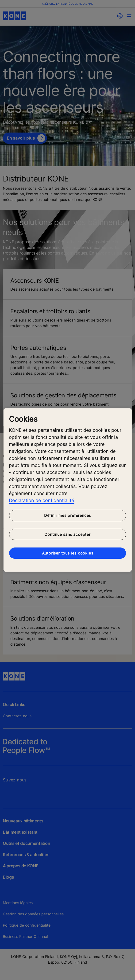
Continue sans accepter (67, 534)
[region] (67, 490)
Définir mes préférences (67, 515)
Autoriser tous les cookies (68, 553)
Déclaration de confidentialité (42, 500)
